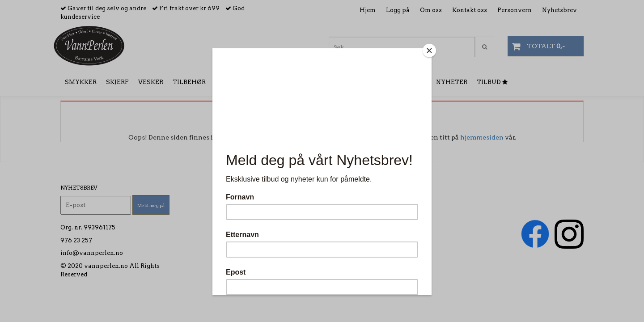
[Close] (429, 51)
